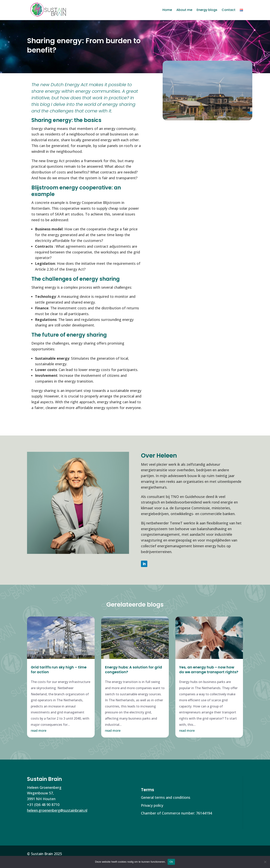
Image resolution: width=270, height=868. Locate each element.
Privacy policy (152, 805)
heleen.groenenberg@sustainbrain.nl (57, 810)
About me (184, 10)
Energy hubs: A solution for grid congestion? (134, 669)
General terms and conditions (166, 797)
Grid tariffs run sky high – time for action (59, 669)
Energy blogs (207, 10)
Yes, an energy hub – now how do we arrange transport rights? (209, 669)
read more (39, 731)
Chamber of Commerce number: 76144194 (176, 813)
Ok (171, 862)
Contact (229, 10)
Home (167, 10)
